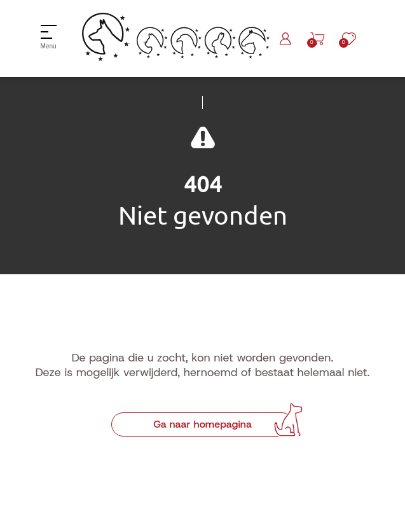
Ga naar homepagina (202, 424)
